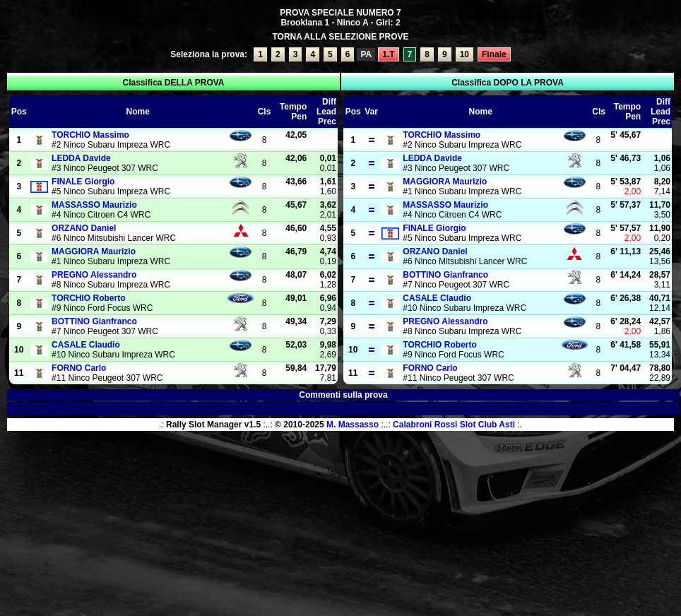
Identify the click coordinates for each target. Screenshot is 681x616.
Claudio (86, 345)
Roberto (88, 298)
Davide (81, 158)
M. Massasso (353, 425)
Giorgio (83, 182)
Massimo (90, 135)
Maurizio (94, 205)
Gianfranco (94, 321)
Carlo (79, 368)
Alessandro (94, 275)
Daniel (84, 228)
